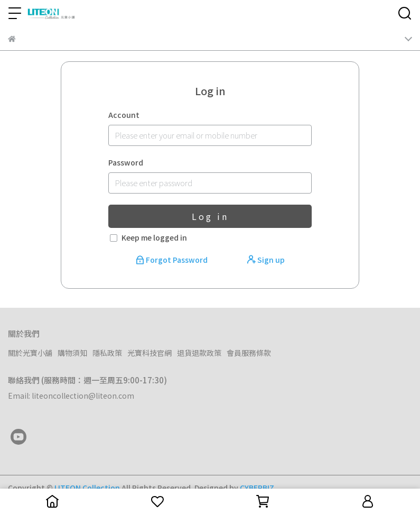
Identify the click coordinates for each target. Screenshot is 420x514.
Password (126, 162)
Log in (210, 216)
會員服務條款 (249, 353)
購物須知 (72, 353)
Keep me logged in (154, 237)
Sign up (266, 260)
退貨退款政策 (199, 353)
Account (124, 115)
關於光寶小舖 (30, 353)
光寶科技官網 (150, 353)
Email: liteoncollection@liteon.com (71, 396)
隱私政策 (107, 353)
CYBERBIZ (257, 488)
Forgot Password (172, 260)
